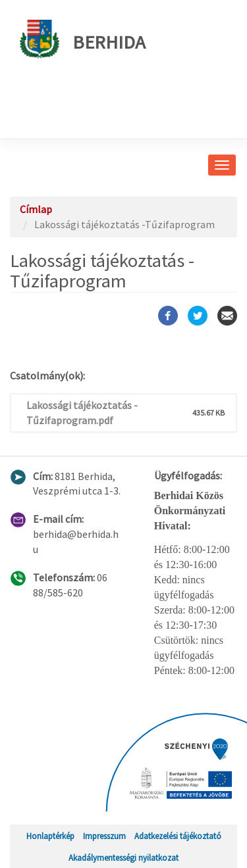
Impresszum (104, 836)
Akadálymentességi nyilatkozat (123, 857)
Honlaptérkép (50, 836)
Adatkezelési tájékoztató (178, 836)
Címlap (36, 209)
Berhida (83, 39)
